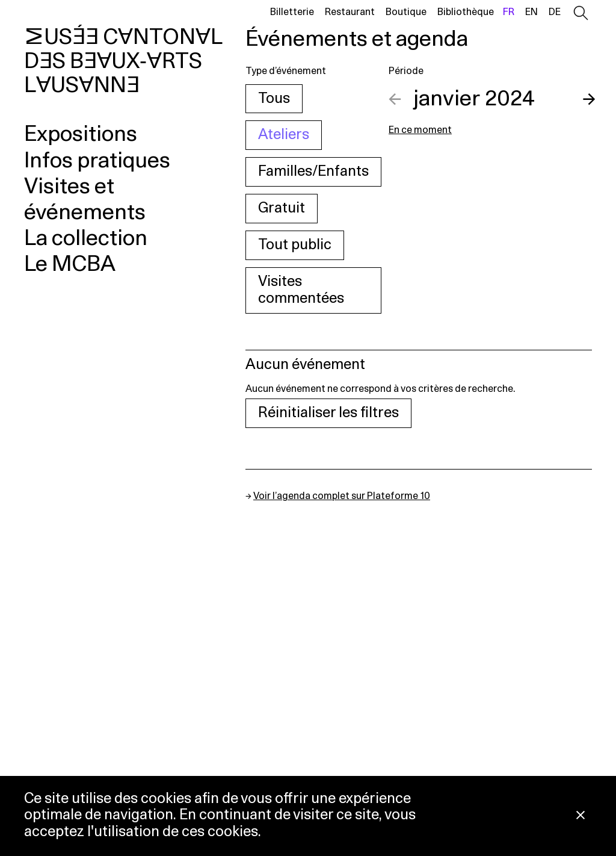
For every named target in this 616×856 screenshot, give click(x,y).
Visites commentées (301, 290)
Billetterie (292, 12)
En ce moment (420, 130)
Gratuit (282, 208)
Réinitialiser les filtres (328, 413)
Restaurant (350, 12)
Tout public (295, 245)
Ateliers (284, 135)
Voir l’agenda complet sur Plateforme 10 (342, 496)
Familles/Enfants (313, 172)
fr (509, 12)
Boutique (406, 12)
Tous (274, 99)
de (555, 12)
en (531, 12)
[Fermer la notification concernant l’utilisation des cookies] (581, 816)
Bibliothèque (466, 12)
